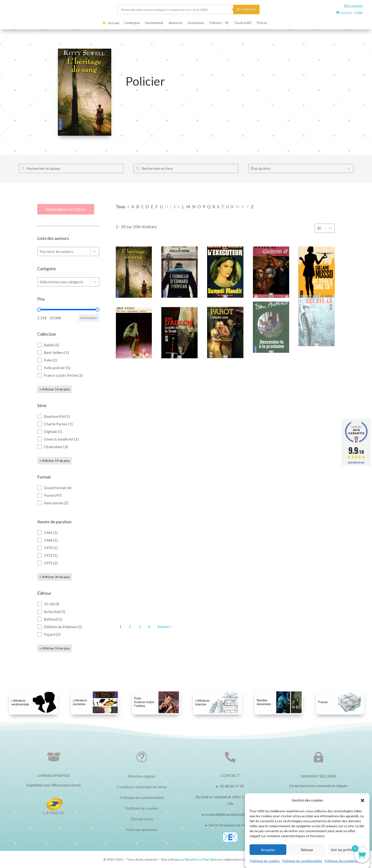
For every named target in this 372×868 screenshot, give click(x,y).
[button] (363, 800)
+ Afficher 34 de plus (55, 577)
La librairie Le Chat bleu (199, 859)
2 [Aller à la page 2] (130, 626)
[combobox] (71, 168)
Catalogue (132, 23)
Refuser (307, 850)
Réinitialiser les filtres (66, 209)
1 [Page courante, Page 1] (120, 626)
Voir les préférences (346, 850)
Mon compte (353, 6)
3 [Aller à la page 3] (139, 626)
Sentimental (154, 23)
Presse (262, 23)
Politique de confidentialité (302, 861)
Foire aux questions (142, 829)
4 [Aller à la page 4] (149, 626)
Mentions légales (142, 776)
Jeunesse (175, 23)
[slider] (39, 310)
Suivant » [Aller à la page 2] (165, 626)
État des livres (142, 819)
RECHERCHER (246, 9)
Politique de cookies (265, 861)
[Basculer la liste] (349, 168)
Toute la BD (243, 23)
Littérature (196, 23)
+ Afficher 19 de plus (55, 461)
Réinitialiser (89, 318)
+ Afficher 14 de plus (55, 389)
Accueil (114, 23)
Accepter (268, 850)
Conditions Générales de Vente (142, 787)
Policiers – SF (219, 23)
